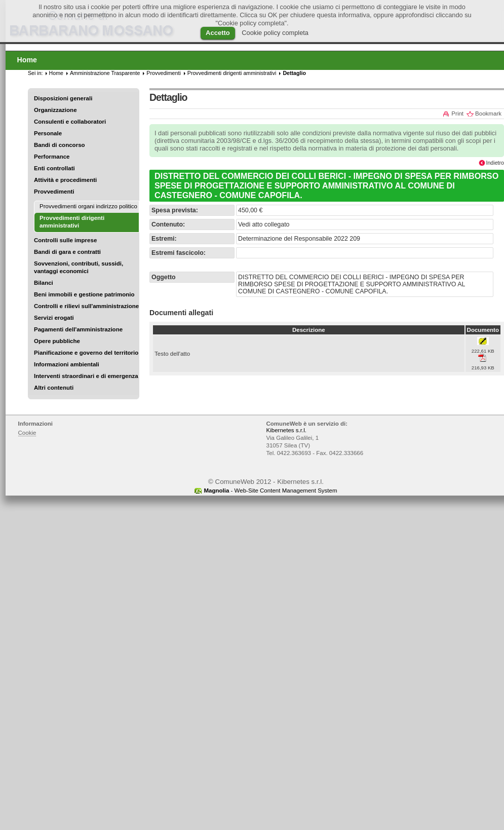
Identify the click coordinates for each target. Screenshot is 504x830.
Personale (48, 133)
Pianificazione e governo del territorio (86, 353)
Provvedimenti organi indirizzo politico (88, 206)
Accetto (218, 33)
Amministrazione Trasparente (105, 73)
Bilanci (44, 283)
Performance (52, 157)
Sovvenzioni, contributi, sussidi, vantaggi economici (79, 267)
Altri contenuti (54, 388)
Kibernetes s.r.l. (286, 430)
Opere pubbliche (57, 341)
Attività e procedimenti (65, 180)
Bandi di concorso (60, 145)
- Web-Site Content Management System (270, 491)
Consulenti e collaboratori (70, 122)
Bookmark (488, 114)
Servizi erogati (54, 318)
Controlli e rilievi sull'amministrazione (86, 306)
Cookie (27, 433)
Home (56, 73)
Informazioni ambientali (67, 364)
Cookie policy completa (275, 33)
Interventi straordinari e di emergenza (86, 376)
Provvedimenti (54, 192)
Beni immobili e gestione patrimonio (84, 294)
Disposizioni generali (63, 98)
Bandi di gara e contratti (67, 252)
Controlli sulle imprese (65, 240)
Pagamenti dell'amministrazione (78, 329)
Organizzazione (55, 110)
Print (457, 114)
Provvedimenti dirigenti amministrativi (232, 73)
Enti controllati (54, 168)
